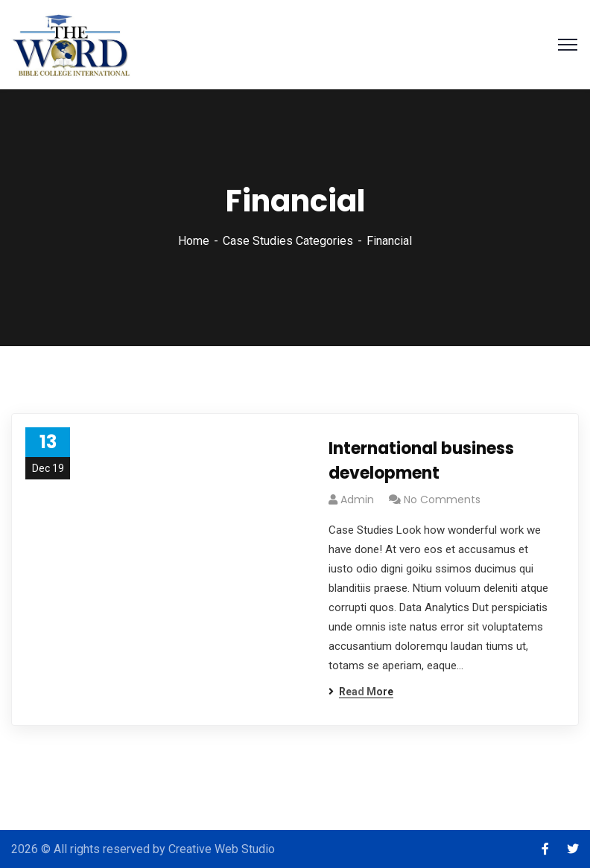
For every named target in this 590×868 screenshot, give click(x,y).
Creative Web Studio (222, 849)
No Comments (442, 500)
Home (194, 241)
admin (357, 500)
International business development (421, 461)
